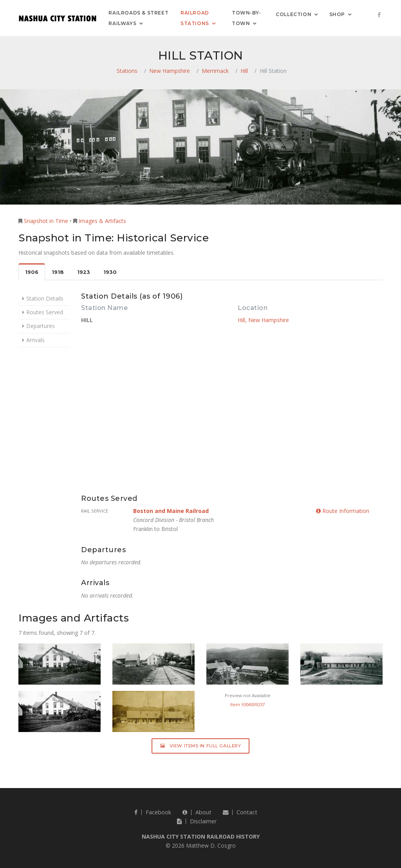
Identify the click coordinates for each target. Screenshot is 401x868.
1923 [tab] (84, 272)
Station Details (45, 298)
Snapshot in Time (46, 221)
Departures (41, 326)
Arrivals (35, 340)
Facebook (153, 812)
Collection (294, 14)
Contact (240, 812)
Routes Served (45, 312)
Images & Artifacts (102, 221)
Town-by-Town (247, 18)
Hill (244, 71)
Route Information (343, 511)
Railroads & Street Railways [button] (138, 18)
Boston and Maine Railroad (171, 511)
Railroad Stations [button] (195, 18)
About (197, 812)
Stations (127, 71)
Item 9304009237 (247, 704)
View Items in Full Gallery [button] (201, 746)
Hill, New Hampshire (263, 320)
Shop (337, 14)
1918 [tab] (58, 272)
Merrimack (215, 71)
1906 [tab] (32, 272)
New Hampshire (170, 71)
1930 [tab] (110, 272)
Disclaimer (197, 821)
